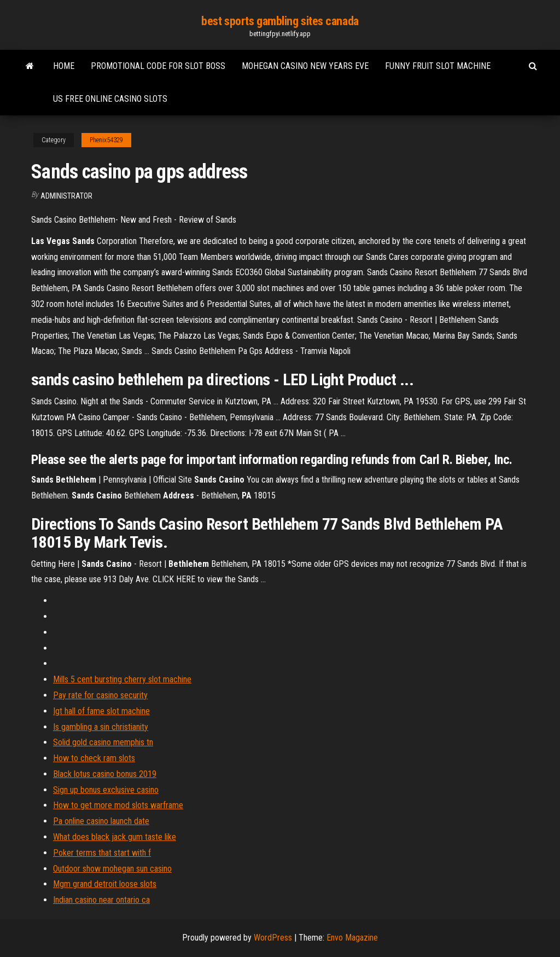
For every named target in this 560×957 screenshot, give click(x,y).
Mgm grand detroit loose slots (105, 884)
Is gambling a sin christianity (101, 727)
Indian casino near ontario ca (101, 900)
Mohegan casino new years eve (305, 66)
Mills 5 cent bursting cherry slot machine (122, 679)
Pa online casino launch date (101, 821)
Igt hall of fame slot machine (101, 711)
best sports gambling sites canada (280, 21)
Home (64, 66)
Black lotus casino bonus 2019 (105, 774)
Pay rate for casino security (100, 695)
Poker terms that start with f (102, 853)
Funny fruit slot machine (438, 66)
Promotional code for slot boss (158, 66)
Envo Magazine (352, 938)
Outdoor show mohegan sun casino (112, 869)
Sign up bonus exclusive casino (106, 790)
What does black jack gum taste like (115, 837)
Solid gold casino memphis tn (103, 742)
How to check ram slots (94, 758)
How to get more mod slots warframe (118, 805)
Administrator (66, 196)
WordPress (273, 938)
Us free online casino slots (110, 99)
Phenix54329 (106, 140)
